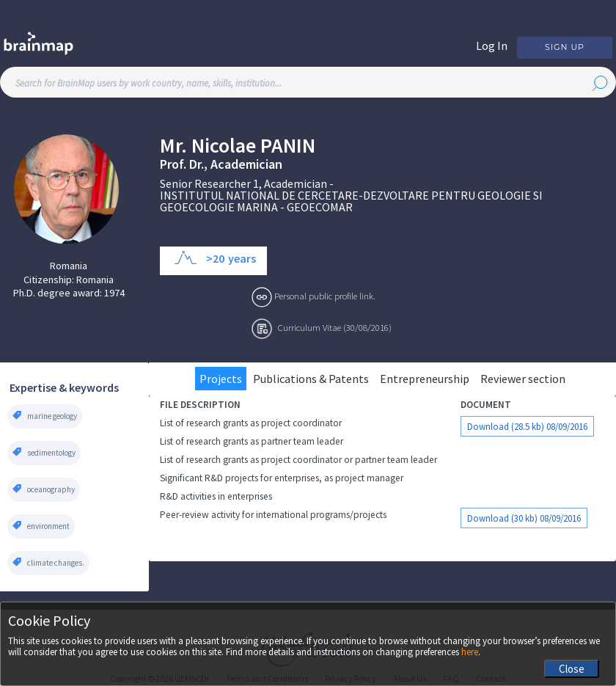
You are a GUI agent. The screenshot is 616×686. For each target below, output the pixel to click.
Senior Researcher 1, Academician (243, 183)
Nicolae (224, 146)
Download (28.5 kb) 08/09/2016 (527, 426)
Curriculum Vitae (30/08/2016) (335, 327)
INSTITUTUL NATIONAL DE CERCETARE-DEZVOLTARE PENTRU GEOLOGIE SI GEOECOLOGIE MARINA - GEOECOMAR (351, 201)
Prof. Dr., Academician (221, 164)
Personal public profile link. (325, 296)
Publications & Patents (311, 379)
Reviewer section (523, 379)
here (470, 652)
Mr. (173, 146)
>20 (215, 258)
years (242, 258)
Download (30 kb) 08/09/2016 (524, 518)
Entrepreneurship (425, 379)
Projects (221, 379)
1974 (114, 293)
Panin (288, 146)
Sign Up (565, 47)
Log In (492, 45)
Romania (69, 266)
